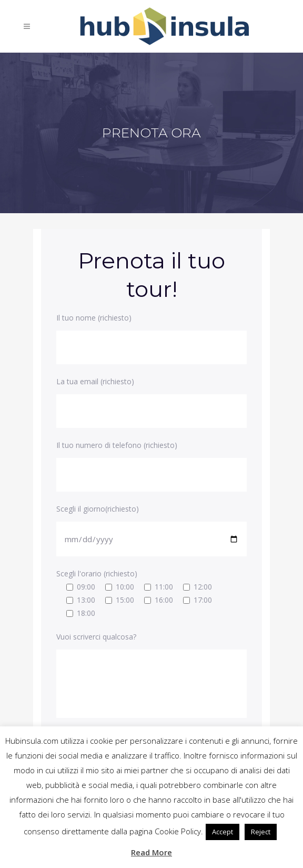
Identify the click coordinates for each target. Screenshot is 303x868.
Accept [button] (223, 832)
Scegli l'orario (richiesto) (97, 573)
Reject (261, 832)
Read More (151, 852)
